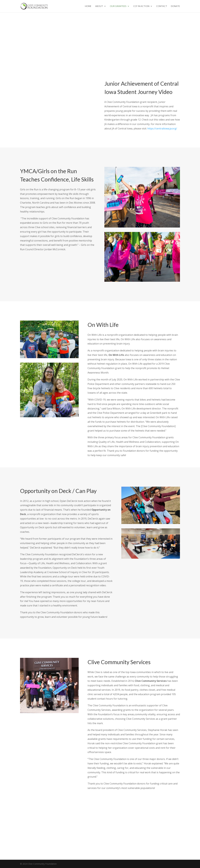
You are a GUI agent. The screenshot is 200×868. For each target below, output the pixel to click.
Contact (162, 6)
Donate (175, 6)
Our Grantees (118, 6)
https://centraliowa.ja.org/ (162, 128)
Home (88, 6)
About (99, 6)
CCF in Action (141, 6)
